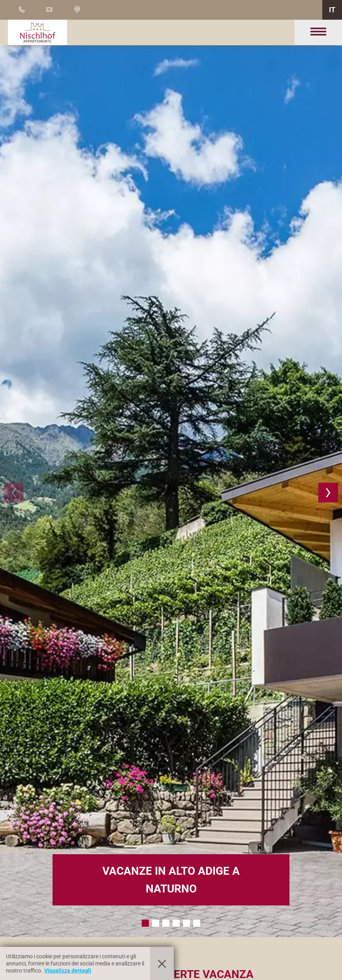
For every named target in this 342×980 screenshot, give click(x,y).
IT (332, 10)
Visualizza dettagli (68, 971)
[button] (14, 493)
